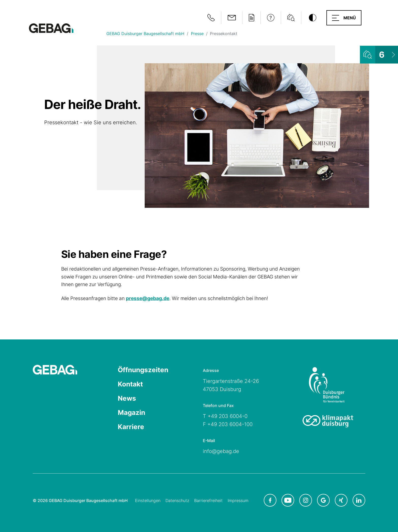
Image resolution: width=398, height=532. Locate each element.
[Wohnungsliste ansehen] (379, 55)
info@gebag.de (221, 451)
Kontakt (130, 384)
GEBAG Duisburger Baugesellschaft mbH (145, 34)
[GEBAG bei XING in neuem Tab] (341, 500)
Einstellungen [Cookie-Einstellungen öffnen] (148, 500)
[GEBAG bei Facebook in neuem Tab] (270, 500)
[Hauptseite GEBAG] (51, 28)
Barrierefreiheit (208, 500)
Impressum (238, 500)
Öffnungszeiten (143, 370)
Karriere (131, 427)
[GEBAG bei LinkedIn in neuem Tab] (359, 500)
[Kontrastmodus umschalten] (312, 18)
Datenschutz (177, 500)
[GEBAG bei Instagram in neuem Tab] (306, 500)
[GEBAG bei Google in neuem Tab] (323, 500)
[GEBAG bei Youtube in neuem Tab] (288, 500)
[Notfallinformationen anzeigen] (211, 18)
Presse (197, 34)
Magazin (131, 412)
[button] (344, 18)
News (127, 398)
